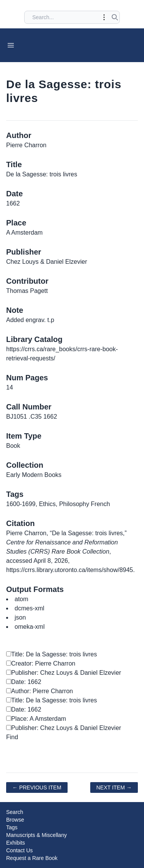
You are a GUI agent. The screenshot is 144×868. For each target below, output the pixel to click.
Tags (12, 827)
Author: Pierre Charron (40, 691)
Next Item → (114, 787)
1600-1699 (21, 504)
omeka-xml (30, 627)
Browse (15, 820)
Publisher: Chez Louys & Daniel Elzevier (64, 673)
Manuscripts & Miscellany (36, 835)
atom (22, 599)
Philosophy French (85, 504)
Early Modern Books (34, 475)
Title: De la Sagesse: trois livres (51, 654)
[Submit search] (115, 17)
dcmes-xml (29, 608)
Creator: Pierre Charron (41, 663)
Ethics (47, 504)
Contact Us (19, 850)
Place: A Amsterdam (36, 719)
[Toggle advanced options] (104, 17)
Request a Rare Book (32, 858)
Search (15, 812)
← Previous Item (37, 787)
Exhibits (16, 843)
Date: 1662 (24, 682)
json (20, 617)
